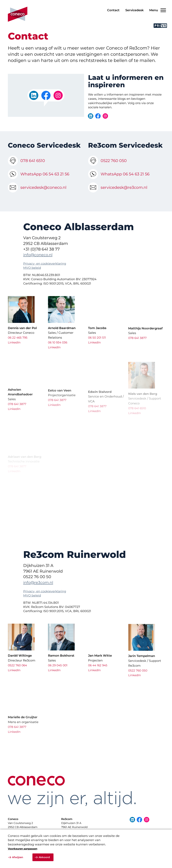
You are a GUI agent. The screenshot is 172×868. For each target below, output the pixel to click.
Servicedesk (134, 10)
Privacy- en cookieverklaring (45, 271)
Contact (113, 10)
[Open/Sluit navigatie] (156, 10)
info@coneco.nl (39, 263)
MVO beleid (32, 276)
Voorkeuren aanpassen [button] (23, 849)
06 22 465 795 (18, 343)
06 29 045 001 (58, 673)
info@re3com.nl (39, 590)
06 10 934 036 (58, 350)
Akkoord (44, 857)
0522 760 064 (18, 671)
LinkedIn (14, 348)
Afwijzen (18, 857)
